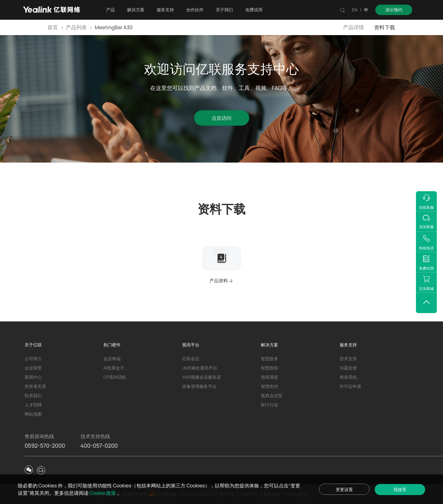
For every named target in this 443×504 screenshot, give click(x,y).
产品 (110, 10)
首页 (53, 27)
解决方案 (136, 10)
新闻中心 (33, 377)
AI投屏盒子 (114, 368)
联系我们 (33, 395)
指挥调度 (269, 377)
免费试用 (254, 10)
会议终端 (112, 359)
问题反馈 (348, 368)
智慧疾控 (269, 386)
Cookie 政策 (103, 493)
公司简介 (33, 359)
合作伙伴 (195, 10)
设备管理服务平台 (199, 386)
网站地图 (33, 414)
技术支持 (348, 359)
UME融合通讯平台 (200, 368)
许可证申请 (350, 386)
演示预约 (394, 10)
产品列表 (76, 27)
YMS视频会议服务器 (202, 377)
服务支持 (165, 10)
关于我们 (224, 10)
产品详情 (353, 27)
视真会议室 (272, 395)
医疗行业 (269, 405)
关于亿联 (33, 345)
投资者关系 (35, 386)
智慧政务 (269, 359)
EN (355, 10)
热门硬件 (112, 345)
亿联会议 (191, 359)
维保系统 (348, 377)
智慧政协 (269, 368)
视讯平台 (191, 345)
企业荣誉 (33, 368)
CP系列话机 (115, 377)
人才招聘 (33, 405)
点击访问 (221, 119)
